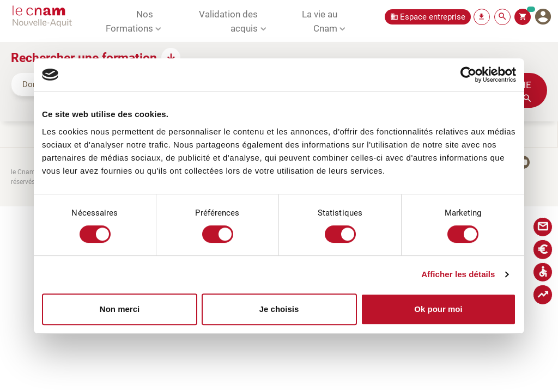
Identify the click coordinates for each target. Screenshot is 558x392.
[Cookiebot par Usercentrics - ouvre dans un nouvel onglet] (468, 75)
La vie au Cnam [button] (320, 21)
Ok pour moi (438, 309)
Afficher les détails (458, 274)
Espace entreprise (433, 17)
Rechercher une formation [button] (84, 57)
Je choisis (279, 309)
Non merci (120, 309)
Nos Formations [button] (129, 21)
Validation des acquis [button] (228, 21)
